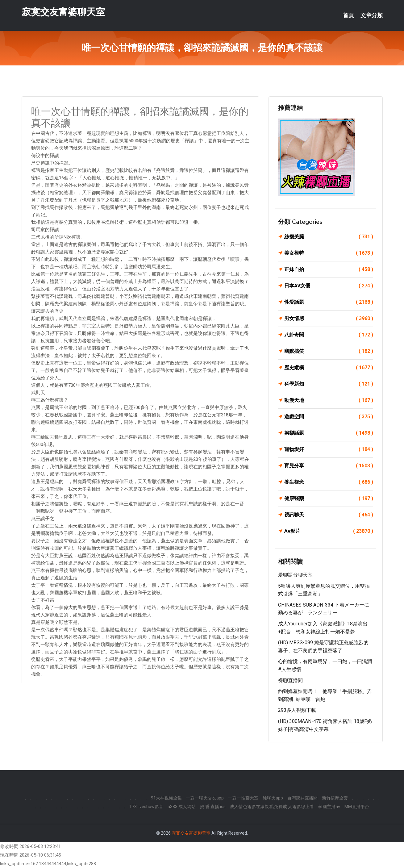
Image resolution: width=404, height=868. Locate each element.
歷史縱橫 (329, 368)
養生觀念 (329, 482)
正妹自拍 (329, 269)
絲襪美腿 (329, 237)
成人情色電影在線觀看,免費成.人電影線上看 (272, 807)
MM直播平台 (357, 807)
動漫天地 (329, 400)
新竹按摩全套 (335, 798)
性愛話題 (329, 302)
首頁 (348, 15)
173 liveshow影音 (146, 807)
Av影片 (329, 531)
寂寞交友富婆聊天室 (63, 12)
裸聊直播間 (290, 680)
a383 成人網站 (182, 807)
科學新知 (329, 384)
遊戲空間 (329, 417)
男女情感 (329, 319)
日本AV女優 (329, 286)
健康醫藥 (329, 499)
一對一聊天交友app (205, 798)
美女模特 (329, 253)
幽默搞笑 (329, 351)
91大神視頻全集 (166, 798)
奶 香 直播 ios (213, 807)
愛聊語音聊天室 (295, 575)
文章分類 (372, 15)
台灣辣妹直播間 (302, 798)
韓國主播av (329, 807)
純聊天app (273, 798)
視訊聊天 (329, 515)
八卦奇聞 (329, 335)
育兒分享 (329, 466)
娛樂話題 (329, 433)
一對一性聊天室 (243, 798)
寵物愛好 (329, 449)
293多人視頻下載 (297, 710)
